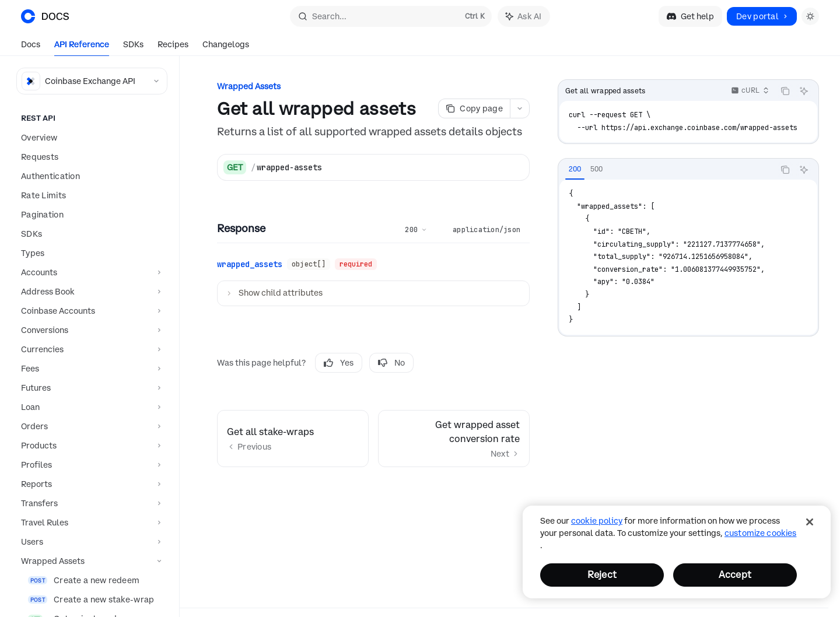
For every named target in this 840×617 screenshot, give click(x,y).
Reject (602, 574)
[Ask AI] (804, 91)
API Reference (82, 48)
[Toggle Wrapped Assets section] (90, 561)
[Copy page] (474, 108)
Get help (690, 16)
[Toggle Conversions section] (90, 330)
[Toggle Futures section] (90, 388)
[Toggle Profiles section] (90, 465)
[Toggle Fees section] (90, 369)
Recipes (173, 48)
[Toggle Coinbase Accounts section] (90, 311)
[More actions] (520, 108)
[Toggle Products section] (90, 446)
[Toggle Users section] (90, 542)
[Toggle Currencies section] (90, 349)
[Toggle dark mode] (810, 16)
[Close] (810, 522)
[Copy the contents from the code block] (785, 91)
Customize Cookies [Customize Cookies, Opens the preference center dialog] (760, 533)
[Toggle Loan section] (90, 407)
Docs (31, 48)
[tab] (575, 169)
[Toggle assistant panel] (524, 16)
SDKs (133, 48)
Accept (735, 574)
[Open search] (391, 16)
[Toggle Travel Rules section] (90, 523)
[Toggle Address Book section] (90, 292)
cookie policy (597, 521)
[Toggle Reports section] (90, 484)
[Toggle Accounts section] (90, 272)
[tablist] (666, 170)
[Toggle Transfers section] (90, 503)
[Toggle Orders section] (90, 426)
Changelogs (226, 48)
